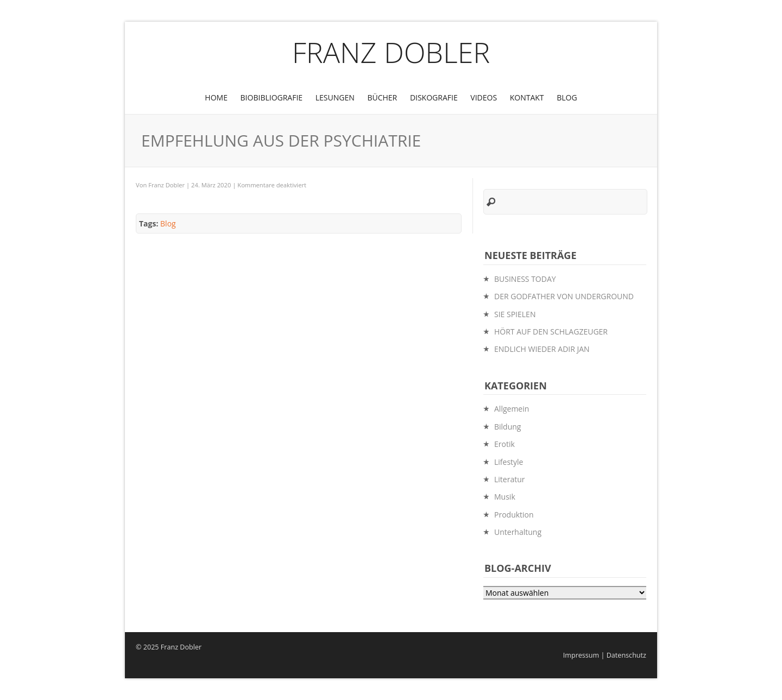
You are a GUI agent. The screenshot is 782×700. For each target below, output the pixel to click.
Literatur (510, 479)
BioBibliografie (272, 97)
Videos (484, 97)
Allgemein (512, 409)
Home (216, 97)
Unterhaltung (518, 532)
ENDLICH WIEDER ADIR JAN (542, 349)
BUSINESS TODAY (525, 279)
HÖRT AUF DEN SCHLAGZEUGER (551, 332)
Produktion (514, 515)
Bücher (382, 97)
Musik (505, 497)
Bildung (507, 427)
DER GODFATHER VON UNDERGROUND (564, 296)
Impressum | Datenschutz (605, 655)
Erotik (504, 444)
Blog (567, 97)
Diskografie (434, 97)
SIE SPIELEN (515, 314)
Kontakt (527, 97)
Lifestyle (509, 462)
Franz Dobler (391, 52)
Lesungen (335, 97)
